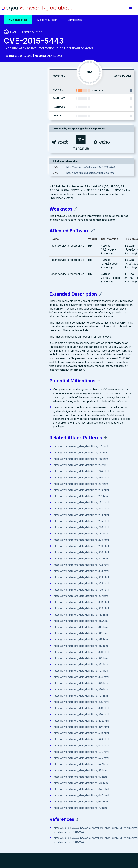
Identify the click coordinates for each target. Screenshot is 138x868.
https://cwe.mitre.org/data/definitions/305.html (35, 510)
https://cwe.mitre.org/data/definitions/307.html (35, 523)
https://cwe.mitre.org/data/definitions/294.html (35, 442)
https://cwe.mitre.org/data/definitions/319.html (35, 572)
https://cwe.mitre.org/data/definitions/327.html (35, 622)
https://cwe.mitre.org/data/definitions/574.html (35, 672)
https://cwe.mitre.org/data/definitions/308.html (35, 529)
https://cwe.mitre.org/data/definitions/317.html (35, 560)
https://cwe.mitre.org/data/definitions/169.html (35, 385)
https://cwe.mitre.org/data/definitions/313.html (35, 554)
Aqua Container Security (22, 808)
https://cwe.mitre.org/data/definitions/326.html (35, 616)
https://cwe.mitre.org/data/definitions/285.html (35, 404)
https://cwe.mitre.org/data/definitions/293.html (35, 435)
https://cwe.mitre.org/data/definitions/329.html (35, 635)
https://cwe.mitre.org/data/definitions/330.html (35, 641)
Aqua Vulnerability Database (42, 8)
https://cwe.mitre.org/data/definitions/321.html (35, 585)
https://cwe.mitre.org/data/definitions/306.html (35, 516)
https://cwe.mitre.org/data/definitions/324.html (35, 604)
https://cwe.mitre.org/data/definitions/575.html (35, 678)
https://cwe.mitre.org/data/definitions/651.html (35, 728)
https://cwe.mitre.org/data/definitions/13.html (34, 379)
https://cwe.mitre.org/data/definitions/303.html (35, 498)
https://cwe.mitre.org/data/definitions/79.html (35, 734)
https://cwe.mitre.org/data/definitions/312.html (35, 547)
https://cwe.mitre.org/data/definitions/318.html (35, 566)
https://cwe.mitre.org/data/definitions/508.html (35, 660)
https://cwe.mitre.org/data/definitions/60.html (35, 703)
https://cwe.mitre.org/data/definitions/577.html (35, 691)
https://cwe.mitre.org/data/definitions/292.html (35, 429)
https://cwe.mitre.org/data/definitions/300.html (35, 479)
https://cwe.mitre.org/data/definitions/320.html (35, 579)
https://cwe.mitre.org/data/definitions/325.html (35, 610)
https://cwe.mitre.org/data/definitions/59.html (35, 697)
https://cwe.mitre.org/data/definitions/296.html (35, 454)
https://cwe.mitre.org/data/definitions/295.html (35, 448)
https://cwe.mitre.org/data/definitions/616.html (35, 710)
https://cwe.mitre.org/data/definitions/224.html (35, 398)
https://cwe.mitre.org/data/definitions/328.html (35, 628)
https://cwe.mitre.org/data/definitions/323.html (35, 597)
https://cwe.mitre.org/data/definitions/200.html (108, 176)
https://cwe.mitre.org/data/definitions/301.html (35, 485)
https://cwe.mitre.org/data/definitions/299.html (35, 473)
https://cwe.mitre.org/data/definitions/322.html (35, 591)
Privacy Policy (62, 845)
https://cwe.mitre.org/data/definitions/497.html (35, 653)
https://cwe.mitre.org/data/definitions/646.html (36, 722)
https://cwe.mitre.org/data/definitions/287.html (35, 410)
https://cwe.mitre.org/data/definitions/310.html (35, 541)
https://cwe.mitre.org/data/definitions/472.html (36, 647)
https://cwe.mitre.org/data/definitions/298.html (35, 466)
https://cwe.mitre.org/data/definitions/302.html (35, 491)
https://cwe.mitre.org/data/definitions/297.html (35, 460)
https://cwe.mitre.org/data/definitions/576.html (35, 685)
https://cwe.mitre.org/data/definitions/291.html (35, 423)
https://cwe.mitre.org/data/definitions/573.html (35, 666)
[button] (130, 8)
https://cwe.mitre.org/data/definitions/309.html (35, 535)
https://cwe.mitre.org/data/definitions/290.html (35, 417)
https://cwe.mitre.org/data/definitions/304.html (35, 504)
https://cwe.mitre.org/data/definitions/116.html (35, 373)
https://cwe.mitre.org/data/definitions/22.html (35, 392)
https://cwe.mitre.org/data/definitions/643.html (36, 716)
